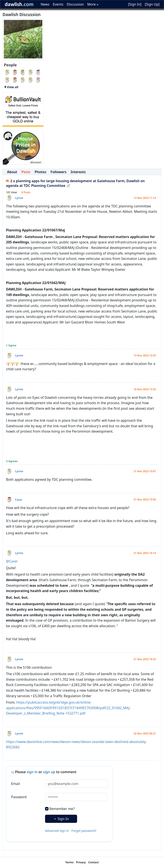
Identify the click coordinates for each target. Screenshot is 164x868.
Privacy (81, 862)
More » (93, 4)
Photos (40, 172)
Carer (19, 500)
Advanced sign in (57, 831)
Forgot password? (84, 831)
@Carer (12, 561)
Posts (26, 172)
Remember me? (62, 809)
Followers (59, 172)
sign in (32, 772)
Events (58, 4)
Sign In (61, 819)
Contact (93, 862)
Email (15, 784)
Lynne (19, 198)
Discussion (75, 4)
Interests (78, 172)
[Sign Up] (152, 4)
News (45, 4)
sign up (49, 772)
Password (19, 797)
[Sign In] (135, 4)
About (12, 172)
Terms (70, 862)
